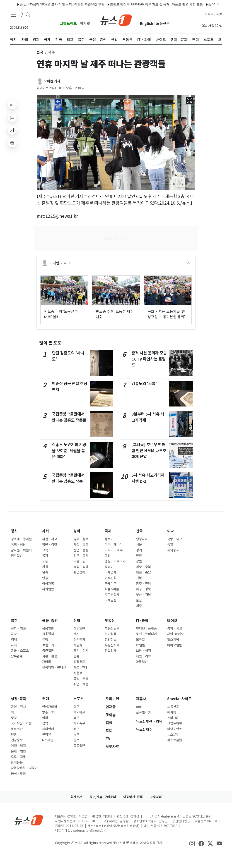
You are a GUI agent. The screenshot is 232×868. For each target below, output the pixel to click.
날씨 (45, 572)
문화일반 (17, 729)
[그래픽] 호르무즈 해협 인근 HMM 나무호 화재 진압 (149, 451)
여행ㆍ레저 (18, 746)
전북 (139, 578)
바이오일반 (175, 645)
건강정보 (17, 740)
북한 (14, 621)
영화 (45, 718)
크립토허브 (68, 23)
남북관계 (17, 656)
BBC (139, 707)
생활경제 (79, 662)
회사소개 (76, 797)
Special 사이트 (179, 699)
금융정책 (48, 634)
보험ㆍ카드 (50, 645)
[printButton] (12, 143)
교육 (45, 550)
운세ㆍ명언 (18, 751)
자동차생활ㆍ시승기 (24, 768)
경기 (139, 550)
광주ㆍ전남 (143, 584)
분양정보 (111, 640)
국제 (108, 531)
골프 (76, 740)
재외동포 (173, 550)
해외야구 (79, 712)
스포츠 (79, 699)
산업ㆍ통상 (81, 550)
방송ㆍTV (49, 712)
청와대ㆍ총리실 (21, 539)
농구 (76, 735)
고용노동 (79, 561)
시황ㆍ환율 (50, 656)
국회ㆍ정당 (18, 545)
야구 (76, 707)
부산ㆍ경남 (143, 595)
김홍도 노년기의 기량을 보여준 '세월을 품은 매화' (69, 451)
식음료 (78, 673)
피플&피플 (112, 589)
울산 (139, 600)
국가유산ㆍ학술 (21, 723)
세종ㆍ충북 (143, 567)
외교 (171, 531)
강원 (139, 561)
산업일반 (79, 629)
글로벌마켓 (143, 712)
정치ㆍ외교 (18, 629)
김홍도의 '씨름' (144, 384)
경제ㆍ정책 (81, 539)
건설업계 (111, 651)
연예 (46, 699)
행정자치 (142, 539)
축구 (76, 718)
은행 (45, 640)
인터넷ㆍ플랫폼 (146, 629)
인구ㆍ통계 (81, 556)
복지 (45, 556)
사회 (46, 531)
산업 (77, 621)
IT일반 (140, 645)
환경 (45, 567)
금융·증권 (50, 621)
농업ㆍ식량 (81, 567)
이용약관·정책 (133, 797)
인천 (139, 556)
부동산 (110, 621)
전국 (139, 531)
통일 (170, 545)
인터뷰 (47, 735)
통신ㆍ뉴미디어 (146, 634)
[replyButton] (12, 117)
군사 (14, 634)
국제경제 (111, 572)
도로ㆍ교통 (18, 757)
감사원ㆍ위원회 (21, 550)
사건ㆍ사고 (50, 539)
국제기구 (111, 584)
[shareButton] (12, 105)
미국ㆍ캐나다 (114, 545)
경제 (77, 531)
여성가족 (48, 584)
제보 (219, 14)
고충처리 (156, 797)
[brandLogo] (116, 20)
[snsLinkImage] (192, 843)
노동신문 (163, 24)
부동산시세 (112, 645)
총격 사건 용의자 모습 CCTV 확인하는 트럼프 (149, 359)
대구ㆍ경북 (143, 589)
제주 (139, 606)
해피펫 (85, 23)
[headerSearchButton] (28, 14)
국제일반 (111, 600)
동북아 (109, 539)
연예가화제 (50, 707)
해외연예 (48, 729)
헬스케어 (173, 640)
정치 (14, 531)
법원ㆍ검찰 (50, 545)
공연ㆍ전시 (18, 707)
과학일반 (142, 662)
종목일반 (79, 746)
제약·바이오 (175, 634)
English (147, 24)
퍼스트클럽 (175, 740)
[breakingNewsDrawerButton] (21, 14)
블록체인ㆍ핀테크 (54, 667)
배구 (76, 729)
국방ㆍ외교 (175, 539)
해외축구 (79, 723)
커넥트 (209, 14)
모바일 (140, 640)
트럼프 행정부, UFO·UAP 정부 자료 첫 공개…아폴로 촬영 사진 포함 (98, 4)
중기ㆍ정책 (81, 651)
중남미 (109, 567)
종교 (14, 718)
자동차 (78, 645)
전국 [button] (40, 52)
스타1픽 (173, 718)
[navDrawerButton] (13, 15)
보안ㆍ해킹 (143, 651)
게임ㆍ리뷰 (143, 656)
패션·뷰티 (80, 667)
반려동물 (17, 763)
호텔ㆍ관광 (81, 679)
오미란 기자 (52, 81)
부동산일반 (112, 629)
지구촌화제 (112, 595)
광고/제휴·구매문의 (103, 797)
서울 (139, 545)
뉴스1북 (173, 735)
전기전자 (79, 640)
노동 (45, 561)
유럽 (108, 556)
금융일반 (48, 629)
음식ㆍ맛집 (18, 774)
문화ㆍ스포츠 (20, 651)
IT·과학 (142, 621)
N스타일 (48, 740)
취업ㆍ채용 (81, 684)
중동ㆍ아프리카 (115, 561)
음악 (45, 723)
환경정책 (79, 572)
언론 (14, 735)
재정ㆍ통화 (81, 545)
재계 (76, 634)
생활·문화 (19, 699)
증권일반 (48, 651)
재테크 (47, 662)
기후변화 (111, 578)
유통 (76, 656)
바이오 (172, 621)
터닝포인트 (175, 729)
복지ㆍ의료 (175, 629)
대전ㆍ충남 (143, 572)
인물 (45, 578)
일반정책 (111, 634)
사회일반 (48, 589)
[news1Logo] (29, 820)
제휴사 (141, 699)
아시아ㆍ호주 (114, 550)
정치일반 (17, 556)
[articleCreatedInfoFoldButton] (83, 88)
